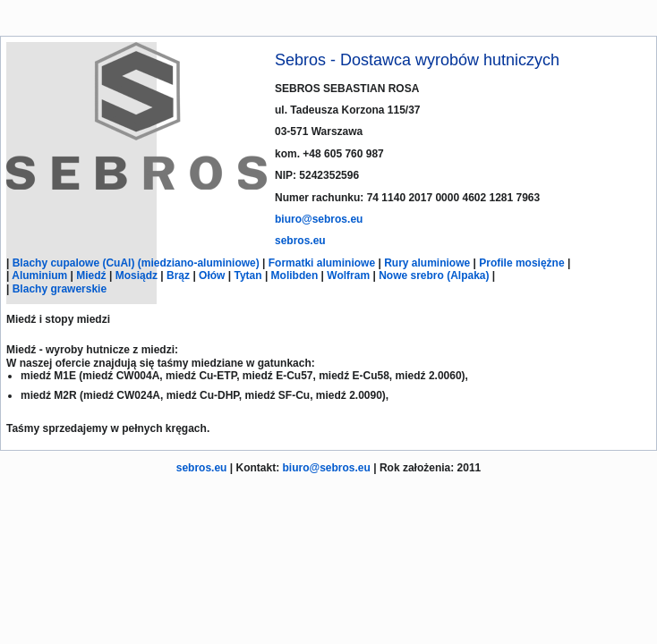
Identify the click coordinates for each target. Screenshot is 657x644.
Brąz (178, 275)
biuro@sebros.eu (319, 219)
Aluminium (39, 275)
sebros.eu (300, 241)
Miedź (91, 275)
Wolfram (348, 275)
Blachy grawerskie (60, 289)
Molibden (295, 275)
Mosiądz (137, 275)
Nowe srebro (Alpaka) (434, 275)
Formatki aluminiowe (322, 263)
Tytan (247, 275)
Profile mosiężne (521, 263)
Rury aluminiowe (427, 263)
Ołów (212, 275)
